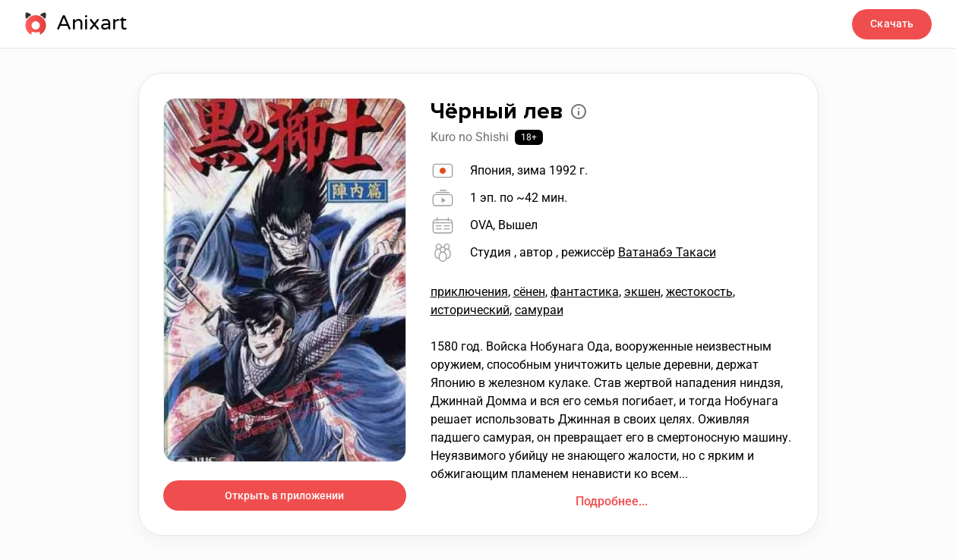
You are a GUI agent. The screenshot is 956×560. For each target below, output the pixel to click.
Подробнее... (612, 501)
